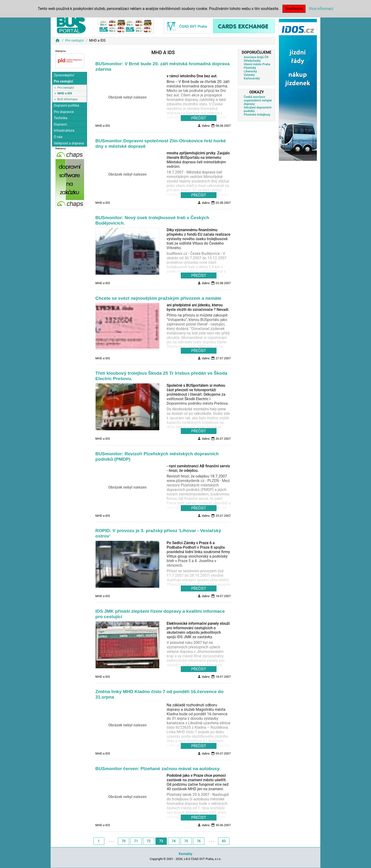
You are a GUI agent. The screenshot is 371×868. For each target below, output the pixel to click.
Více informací (321, 9)
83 (224, 841)
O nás (58, 137)
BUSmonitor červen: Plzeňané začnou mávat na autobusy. (158, 769)
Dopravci (60, 124)
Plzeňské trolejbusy (257, 115)
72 (149, 841)
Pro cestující (75, 41)
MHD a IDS (65, 93)
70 (124, 841)
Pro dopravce (64, 112)
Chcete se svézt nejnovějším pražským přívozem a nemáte (158, 298)
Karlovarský (252, 78)
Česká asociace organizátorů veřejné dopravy (258, 100)
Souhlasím (294, 9)
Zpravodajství (64, 75)
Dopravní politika (66, 106)
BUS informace (67, 99)
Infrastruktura (64, 131)
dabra (203, 126)
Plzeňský (250, 68)
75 (186, 841)
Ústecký (249, 75)
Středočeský (252, 61)
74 (174, 841)
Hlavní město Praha (257, 64)
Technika (61, 118)
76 (199, 841)
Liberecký (250, 71)
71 (136, 841)
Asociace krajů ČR (256, 57)
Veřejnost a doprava (69, 143)
